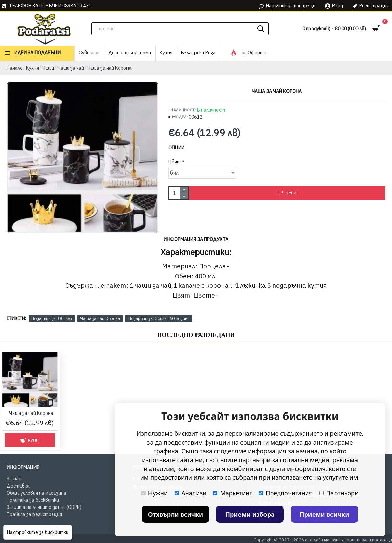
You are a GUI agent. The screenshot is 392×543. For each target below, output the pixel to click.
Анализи (190, 493)
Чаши (48, 68)
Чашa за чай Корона (100, 318)
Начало (15, 68)
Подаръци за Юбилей (52, 318)
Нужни (155, 493)
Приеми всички (325, 514)
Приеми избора (250, 514)
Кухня (32, 68)
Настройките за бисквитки (38, 532)
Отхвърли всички (176, 514)
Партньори (339, 493)
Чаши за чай (71, 68)
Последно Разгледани (196, 335)
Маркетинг (233, 493)
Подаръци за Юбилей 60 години (159, 318)
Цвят (175, 162)
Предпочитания (286, 493)
